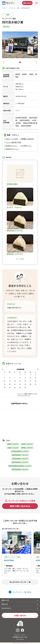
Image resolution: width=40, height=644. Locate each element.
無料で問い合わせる (20, 506)
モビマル (4, 8)
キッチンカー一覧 (14, 8)
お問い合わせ (27, 3)
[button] (4, 62)
